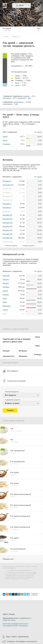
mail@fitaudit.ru (25, 618)
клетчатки (7, 98)
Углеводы (7, 144)
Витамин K (7, 208)
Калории (6, 351)
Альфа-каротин (9, 189)
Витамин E (7, 204)
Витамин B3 (7, 223)
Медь (5, 302)
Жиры (5, 140)
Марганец (7, 306)
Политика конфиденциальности (16, 624)
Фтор (5, 314)
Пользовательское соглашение (15, 626)
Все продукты (10, 371)
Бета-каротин (8, 185)
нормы (39, 132)
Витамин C (7, 211)
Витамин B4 (7, 226)
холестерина (18, 102)
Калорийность (17, 66)
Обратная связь (9, 620)
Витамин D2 (8, 196)
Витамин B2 (7, 219)
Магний (6, 283)
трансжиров (7, 104)
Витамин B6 (7, 234)
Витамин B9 (7, 238)
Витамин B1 (7, 215)
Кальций (6, 276)
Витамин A (7, 181)
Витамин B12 (8, 242)
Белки (5, 137)
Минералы (23, 356)
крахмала (21, 98)
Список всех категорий (14, 381)
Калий (5, 291)
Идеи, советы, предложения (17, 637)
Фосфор (6, 287)
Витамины (23, 351)
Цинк (5, 298)
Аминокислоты (9, 356)
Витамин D (7, 192)
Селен (5, 310)
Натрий (6, 295)
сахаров (26, 96)
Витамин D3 (8, 200)
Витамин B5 (7, 230)
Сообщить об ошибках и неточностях (22, 641)
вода (17, 83)
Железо (6, 279)
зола (17, 85)
